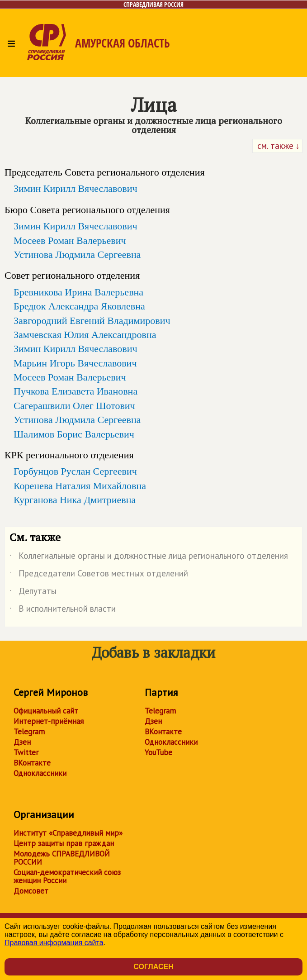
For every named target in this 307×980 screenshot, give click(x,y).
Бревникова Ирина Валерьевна (78, 292)
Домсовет (31, 891)
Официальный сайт (46, 711)
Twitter (26, 752)
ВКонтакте (32, 763)
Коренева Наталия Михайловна (80, 486)
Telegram (29, 732)
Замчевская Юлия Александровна (85, 335)
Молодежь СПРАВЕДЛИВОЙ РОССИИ (62, 858)
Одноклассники (40, 773)
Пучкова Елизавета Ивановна (76, 391)
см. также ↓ (278, 146)
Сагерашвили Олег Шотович (74, 406)
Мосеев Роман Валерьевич (70, 240)
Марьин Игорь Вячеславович (75, 363)
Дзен (22, 742)
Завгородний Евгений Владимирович (92, 321)
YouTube (158, 752)
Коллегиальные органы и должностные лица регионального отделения (149, 557)
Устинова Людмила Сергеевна (77, 255)
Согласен (153, 967)
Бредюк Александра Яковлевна (79, 306)
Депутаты (33, 593)
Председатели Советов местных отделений (99, 575)
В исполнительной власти (63, 610)
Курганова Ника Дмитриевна (75, 500)
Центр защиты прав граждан (64, 843)
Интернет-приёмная (49, 721)
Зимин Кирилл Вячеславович (76, 188)
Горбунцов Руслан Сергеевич (75, 471)
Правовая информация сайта (54, 943)
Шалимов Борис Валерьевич (74, 434)
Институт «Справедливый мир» (68, 833)
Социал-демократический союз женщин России (67, 876)
